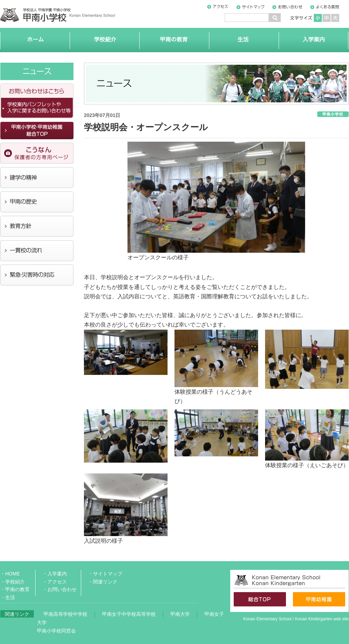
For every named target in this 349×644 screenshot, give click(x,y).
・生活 (8, 597)
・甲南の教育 (15, 589)
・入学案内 (55, 574)
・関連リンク (103, 582)
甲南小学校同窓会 (56, 631)
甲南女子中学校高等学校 (129, 614)
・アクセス (55, 582)
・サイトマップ (105, 574)
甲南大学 (180, 614)
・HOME (10, 574)
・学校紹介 (13, 582)
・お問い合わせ (60, 589)
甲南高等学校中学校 (65, 614)
